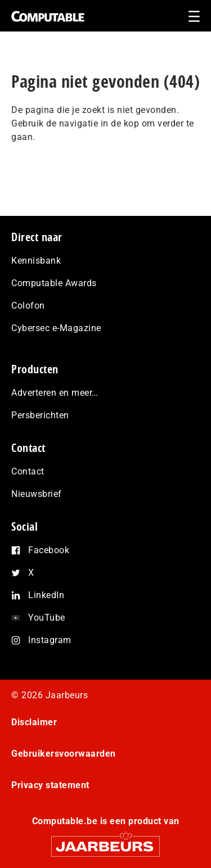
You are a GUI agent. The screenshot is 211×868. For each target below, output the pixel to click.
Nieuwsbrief (37, 494)
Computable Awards (54, 283)
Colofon (28, 306)
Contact (28, 471)
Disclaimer (34, 722)
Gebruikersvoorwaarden (64, 754)
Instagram (50, 640)
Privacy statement (50, 785)
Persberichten (40, 415)
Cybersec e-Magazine (56, 328)
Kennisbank (36, 261)
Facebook (49, 550)
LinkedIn (46, 595)
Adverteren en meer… (55, 393)
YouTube (47, 618)
